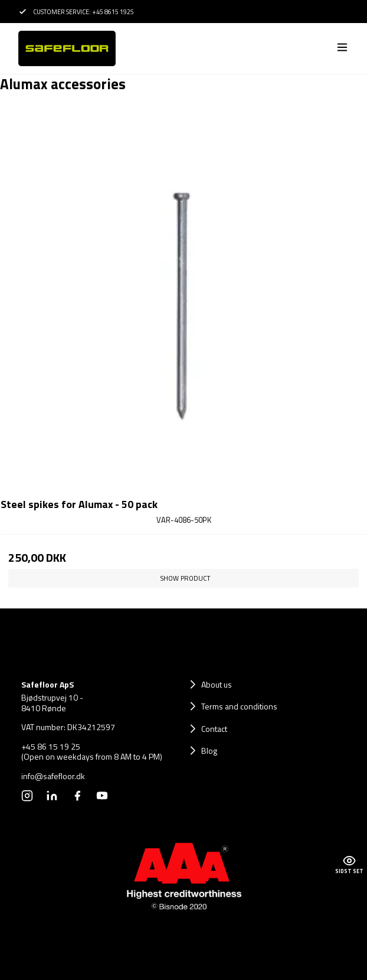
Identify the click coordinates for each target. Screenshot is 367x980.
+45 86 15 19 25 (51, 747)
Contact (214, 729)
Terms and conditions (239, 706)
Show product (185, 578)
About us (217, 684)
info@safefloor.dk (53, 776)
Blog (209, 751)
